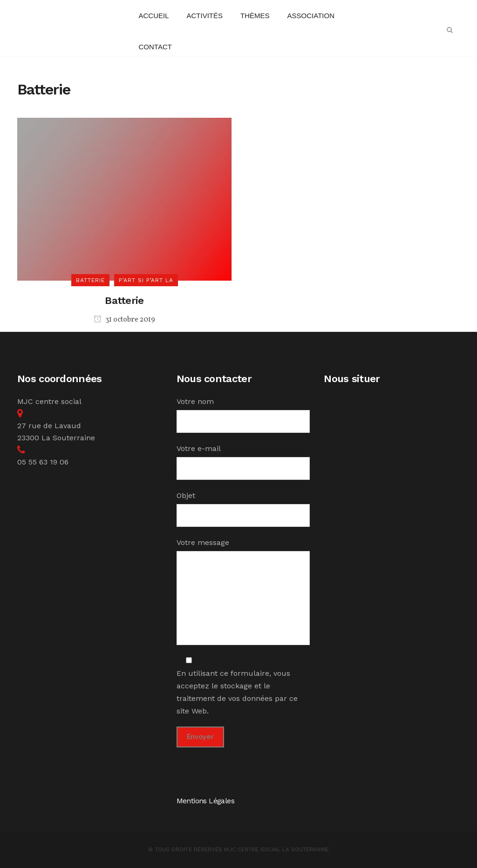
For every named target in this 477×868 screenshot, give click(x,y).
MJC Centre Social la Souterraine (276, 849)
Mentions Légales (205, 801)
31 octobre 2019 (124, 320)
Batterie (124, 300)
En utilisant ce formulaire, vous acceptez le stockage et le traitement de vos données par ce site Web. (237, 686)
